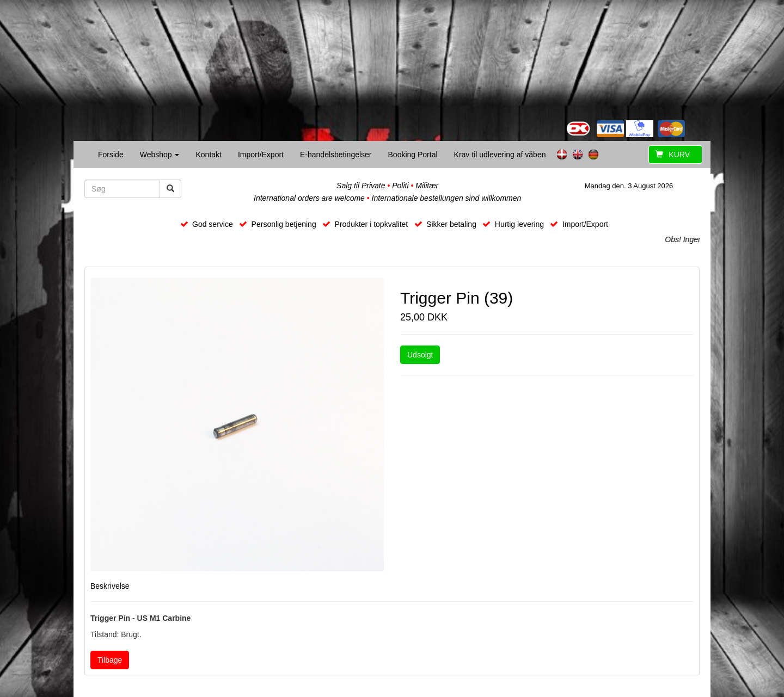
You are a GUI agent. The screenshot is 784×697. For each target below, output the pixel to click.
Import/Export (261, 155)
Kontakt (208, 155)
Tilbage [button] (110, 660)
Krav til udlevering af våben (500, 155)
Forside (111, 155)
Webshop (160, 155)
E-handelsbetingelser (336, 155)
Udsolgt (420, 355)
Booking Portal (413, 155)
